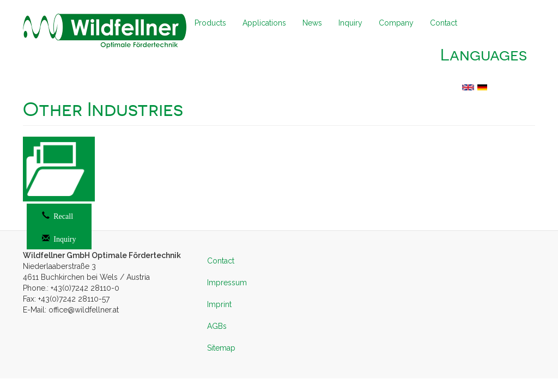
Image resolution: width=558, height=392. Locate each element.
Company (396, 23)
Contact (444, 23)
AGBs (217, 326)
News (312, 23)
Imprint (219, 304)
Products (210, 23)
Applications (264, 23)
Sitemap (221, 348)
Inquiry (350, 23)
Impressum (227, 283)
